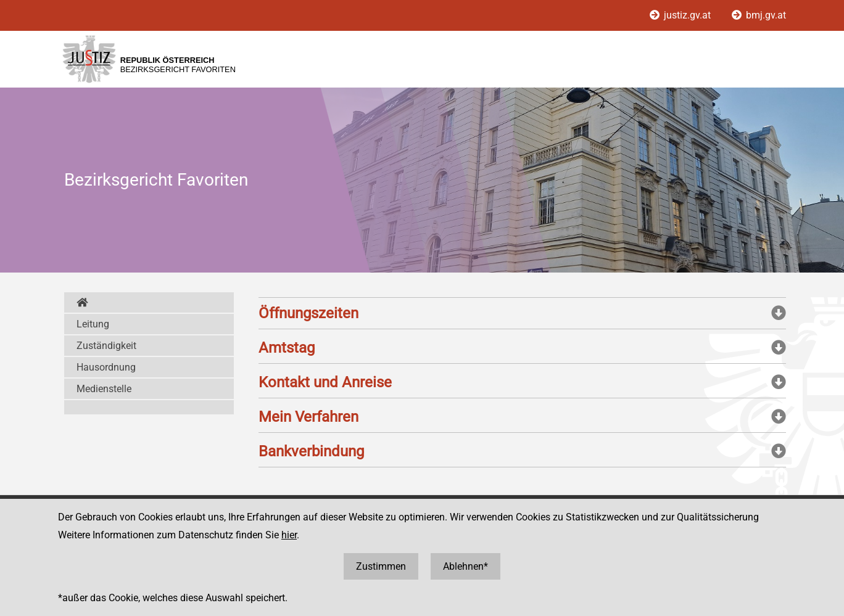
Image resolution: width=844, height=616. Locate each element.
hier (289, 535)
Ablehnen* (465, 566)
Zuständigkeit (106, 346)
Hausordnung (106, 367)
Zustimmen (381, 566)
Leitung (93, 324)
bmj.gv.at (759, 15)
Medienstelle (104, 389)
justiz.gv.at (681, 15)
